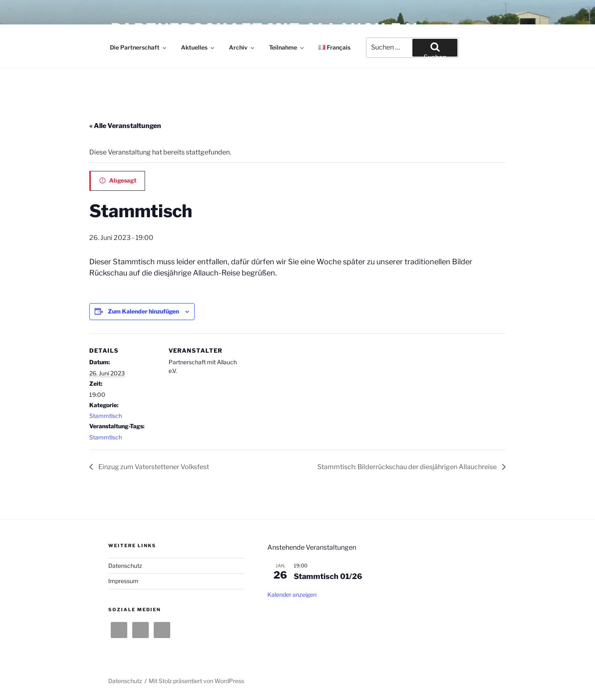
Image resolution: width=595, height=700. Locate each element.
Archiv (242, 47)
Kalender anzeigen (292, 594)
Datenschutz (125, 566)
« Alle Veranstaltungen (125, 126)
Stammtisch (106, 416)
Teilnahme (287, 47)
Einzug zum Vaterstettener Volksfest (153, 467)
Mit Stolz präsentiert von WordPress (196, 681)
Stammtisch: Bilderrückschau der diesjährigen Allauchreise (408, 467)
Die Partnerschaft (139, 47)
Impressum (123, 581)
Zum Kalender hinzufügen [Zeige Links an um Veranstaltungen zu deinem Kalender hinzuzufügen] (143, 311)
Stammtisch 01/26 (328, 576)
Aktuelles (198, 47)
